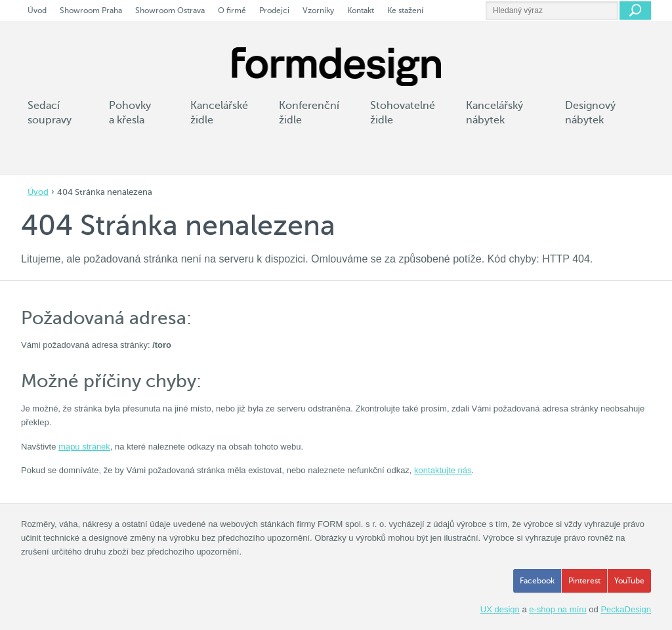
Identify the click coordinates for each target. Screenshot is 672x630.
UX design (500, 609)
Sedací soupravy (50, 113)
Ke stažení (405, 10)
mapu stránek (84, 447)
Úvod (38, 192)
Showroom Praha (91, 10)
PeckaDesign (626, 609)
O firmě (232, 10)
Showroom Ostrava (170, 10)
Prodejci (274, 10)
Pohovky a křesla (130, 113)
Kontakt (361, 10)
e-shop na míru (557, 609)
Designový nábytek (590, 113)
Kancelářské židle (219, 113)
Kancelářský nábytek (494, 113)
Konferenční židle (309, 113)
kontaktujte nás (443, 470)
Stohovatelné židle (403, 113)
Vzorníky (318, 10)
